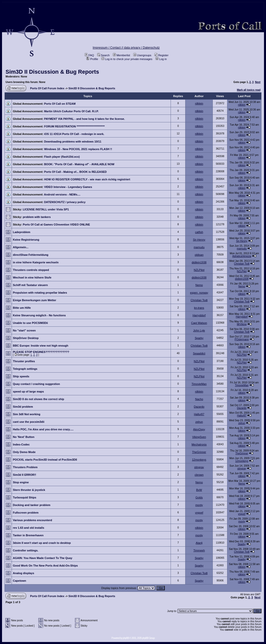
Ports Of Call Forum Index (47, 88)
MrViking (242, 324)
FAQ (89, 55)
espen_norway (199, 293)
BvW (199, 490)
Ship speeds (21, 376)
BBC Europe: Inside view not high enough (41, 346)
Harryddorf (199, 315)
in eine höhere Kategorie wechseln (36, 262)
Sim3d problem (23, 407)
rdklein (199, 103)
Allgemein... (21, 247)
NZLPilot (199, 270)
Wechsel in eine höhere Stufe (32, 277)
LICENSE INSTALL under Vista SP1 (46, 209)
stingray (199, 467)
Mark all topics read (249, 90)
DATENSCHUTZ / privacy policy (65, 202)
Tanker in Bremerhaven (28, 535)
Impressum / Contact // (108, 48)
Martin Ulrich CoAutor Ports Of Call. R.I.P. (71, 111)
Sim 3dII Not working (27, 414)
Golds (199, 497)
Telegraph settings (25, 369)
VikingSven (199, 437)
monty (199, 505)
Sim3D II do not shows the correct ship (38, 399)
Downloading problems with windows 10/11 (73, 142)
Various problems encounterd (32, 520)
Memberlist (122, 55)
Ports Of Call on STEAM (60, 104)
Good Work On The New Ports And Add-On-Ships (45, 566)
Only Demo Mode (24, 452)
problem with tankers (37, 217)
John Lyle (199, 330)
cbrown (199, 475)
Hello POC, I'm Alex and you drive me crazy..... (43, 429)
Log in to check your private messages (127, 59)
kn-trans (199, 308)
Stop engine (21, 482)
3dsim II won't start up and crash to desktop (42, 543)
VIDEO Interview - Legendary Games (68, 187)
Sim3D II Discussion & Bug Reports (52, 72)
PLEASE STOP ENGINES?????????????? (41, 352)
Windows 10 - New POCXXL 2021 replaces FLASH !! (78, 149)
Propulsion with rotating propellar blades (40, 293)
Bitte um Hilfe (22, 308)
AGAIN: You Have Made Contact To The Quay (43, 558)
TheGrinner (199, 452)
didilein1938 (199, 262)
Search (103, 55)
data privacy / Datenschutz (142, 48)
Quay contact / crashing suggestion (36, 384)
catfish (199, 232)
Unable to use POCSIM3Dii (30, 323)
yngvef (199, 513)
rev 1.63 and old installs (29, 528)
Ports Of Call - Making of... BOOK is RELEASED (75, 172)
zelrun (199, 422)
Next (258, 82)
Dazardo (199, 407)
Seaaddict (199, 353)
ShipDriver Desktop (26, 338)
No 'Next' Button (24, 437)
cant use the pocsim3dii (29, 422)
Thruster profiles (24, 361)
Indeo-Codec (21, 444)
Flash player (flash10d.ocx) (62, 157)
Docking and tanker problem (32, 505)
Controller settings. (26, 550)
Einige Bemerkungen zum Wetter (35, 300)
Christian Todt (242, 264)
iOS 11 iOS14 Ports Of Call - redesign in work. (74, 134)
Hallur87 (199, 414)
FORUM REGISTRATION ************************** (74, 126)
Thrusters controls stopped (31, 270)
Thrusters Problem (25, 467)
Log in (161, 59)
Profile (92, 59)
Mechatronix (199, 444)
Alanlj (199, 543)
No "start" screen (24, 330)
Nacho (199, 399)
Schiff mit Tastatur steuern (30, 285)
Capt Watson (199, 323)
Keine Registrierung (26, 240)
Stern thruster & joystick (29, 490)
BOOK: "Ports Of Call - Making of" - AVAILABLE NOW (79, 164)
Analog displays (23, 573)
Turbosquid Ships (25, 497)
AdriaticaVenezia (242, 256)
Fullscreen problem (26, 513)
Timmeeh (199, 550)
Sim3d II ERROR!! (24, 475)
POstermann (242, 339)
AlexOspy (199, 429)
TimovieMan (199, 384)
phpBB (126, 638)
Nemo (199, 285)
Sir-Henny (199, 240)
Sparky (199, 338)
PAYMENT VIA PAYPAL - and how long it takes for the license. (85, 119)
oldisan (199, 255)
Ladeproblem (22, 232)
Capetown (20, 581)
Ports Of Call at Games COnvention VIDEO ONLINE (56, 225)
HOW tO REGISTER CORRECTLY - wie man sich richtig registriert (87, 179)
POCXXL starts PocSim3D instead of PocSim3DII (45, 460)
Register (162, 55)
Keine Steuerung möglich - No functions (39, 315)
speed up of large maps (28, 391)
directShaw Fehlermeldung (31, 255)
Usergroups (142, 55)
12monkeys (199, 460)
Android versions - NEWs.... (62, 194)
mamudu (199, 247)
